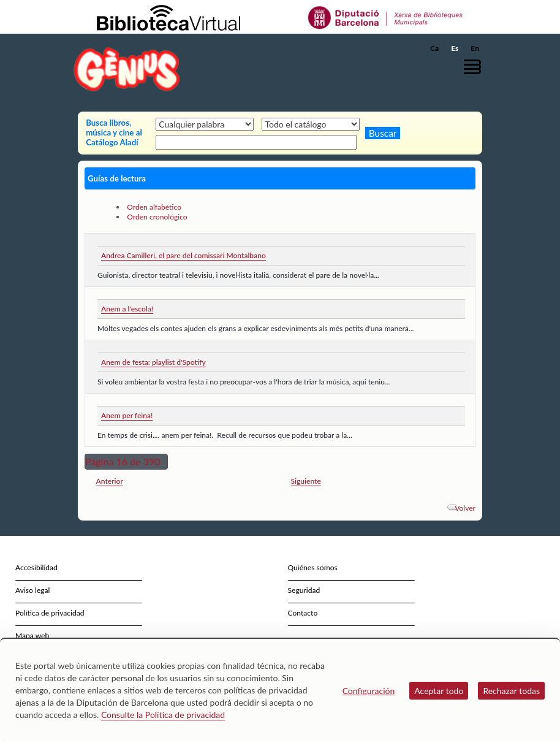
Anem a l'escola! (127, 309)
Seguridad (304, 590)
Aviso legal (32, 590)
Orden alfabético (154, 207)
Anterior (110, 481)
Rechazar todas (511, 691)
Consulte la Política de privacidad (163, 715)
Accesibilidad (36, 567)
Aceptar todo (439, 691)
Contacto (303, 613)
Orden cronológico (157, 217)
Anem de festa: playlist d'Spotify (153, 362)
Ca (434, 48)
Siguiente (306, 481)
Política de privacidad (50, 613)
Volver (465, 508)
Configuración (369, 691)
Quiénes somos (313, 567)
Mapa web (32, 635)
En (475, 48)
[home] (127, 69)
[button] (475, 67)
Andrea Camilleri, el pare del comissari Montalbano (184, 255)
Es (455, 48)
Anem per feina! (127, 415)
